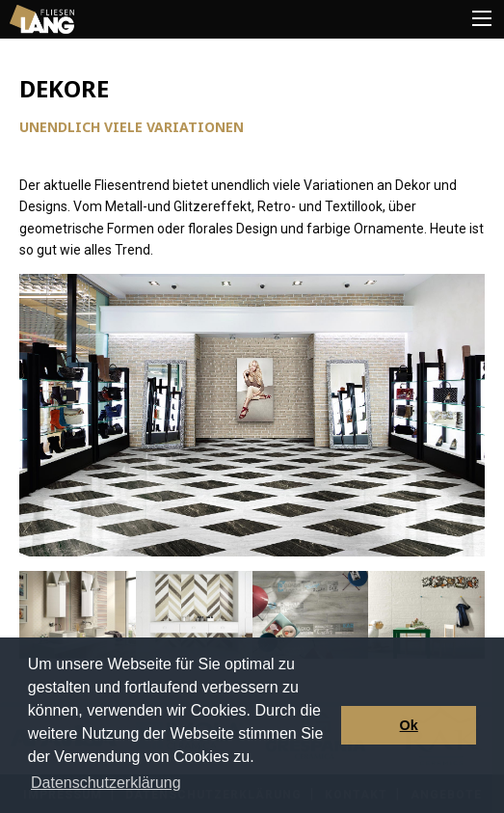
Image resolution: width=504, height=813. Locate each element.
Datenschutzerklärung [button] (106, 783)
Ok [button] (409, 725)
